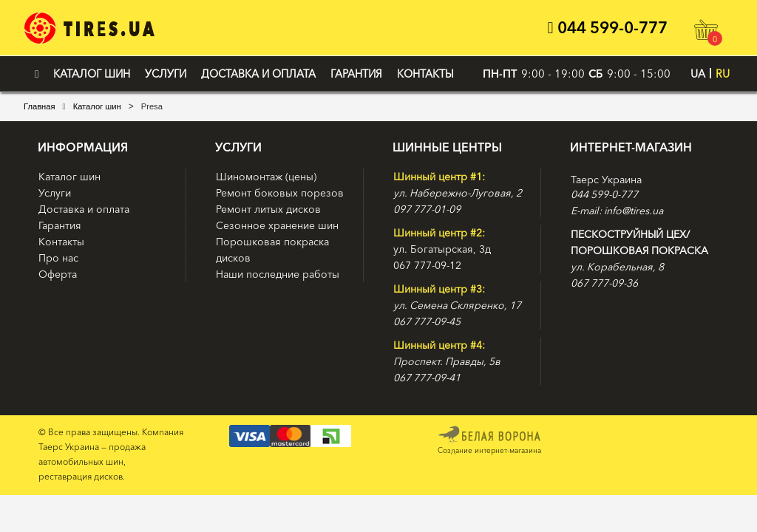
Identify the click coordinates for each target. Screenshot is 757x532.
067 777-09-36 (604, 283)
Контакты (425, 74)
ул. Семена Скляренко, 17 (457, 305)
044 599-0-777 (607, 28)
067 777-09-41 (427, 378)
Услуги (166, 74)
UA (698, 74)
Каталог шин (92, 74)
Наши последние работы (278, 274)
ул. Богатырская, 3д (442, 249)
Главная (40, 106)
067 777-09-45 (427, 321)
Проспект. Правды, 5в (447, 361)
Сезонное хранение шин (277, 225)
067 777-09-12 (427, 265)
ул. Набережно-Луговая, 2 (458, 193)
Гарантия (356, 74)
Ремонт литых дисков (268, 209)
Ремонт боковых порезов (280, 193)
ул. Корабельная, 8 (617, 267)
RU (723, 74)
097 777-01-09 (427, 209)
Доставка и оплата (258, 74)
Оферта (58, 274)
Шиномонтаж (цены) (266, 177)
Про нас (58, 258)
